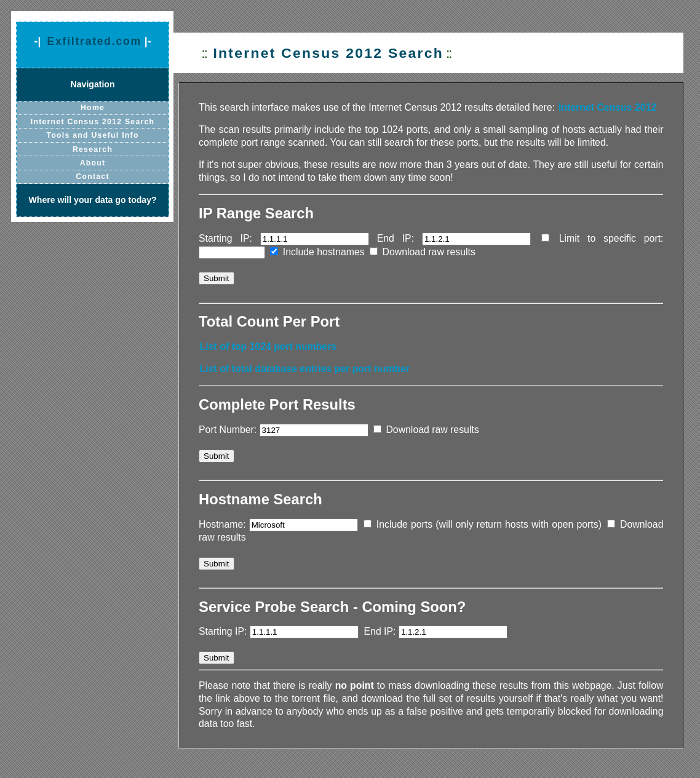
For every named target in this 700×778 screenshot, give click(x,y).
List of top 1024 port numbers (268, 347)
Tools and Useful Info (93, 135)
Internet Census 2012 (607, 107)
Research (93, 149)
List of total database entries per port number (305, 369)
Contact (92, 177)
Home (93, 108)
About (93, 163)
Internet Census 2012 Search (93, 122)
